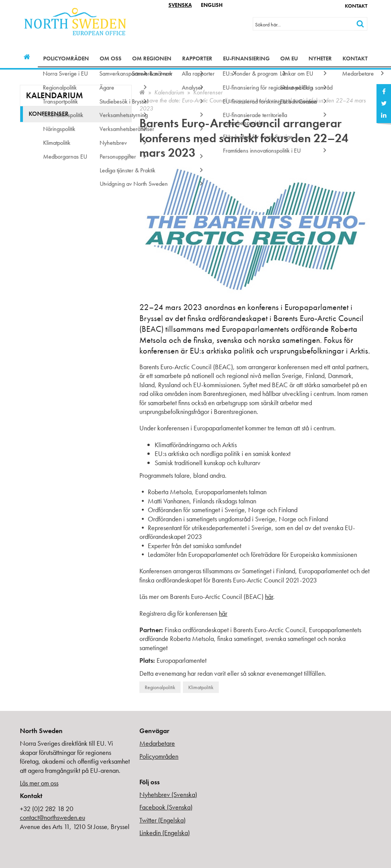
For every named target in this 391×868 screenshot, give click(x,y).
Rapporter (197, 58)
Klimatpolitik (201, 687)
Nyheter (320, 58)
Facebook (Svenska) (166, 807)
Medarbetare (157, 743)
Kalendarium (169, 92)
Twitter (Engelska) (162, 820)
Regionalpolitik (160, 687)
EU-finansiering (246, 58)
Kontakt (356, 6)
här (269, 596)
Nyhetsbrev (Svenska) (168, 794)
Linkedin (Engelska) (165, 833)
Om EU (289, 58)
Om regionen (152, 58)
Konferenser (208, 92)
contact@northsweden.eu (53, 817)
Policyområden (66, 58)
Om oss (111, 58)
